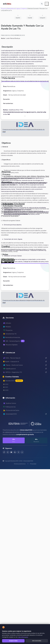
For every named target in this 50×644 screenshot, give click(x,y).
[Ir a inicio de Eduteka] (7, 4)
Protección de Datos (11, 410)
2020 (6, 390)
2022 (6, 384)
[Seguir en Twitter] (19, 452)
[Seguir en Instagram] (8, 452)
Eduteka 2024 (13, 381)
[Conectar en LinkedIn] (15, 452)
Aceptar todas (13, 641)
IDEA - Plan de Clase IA (25, 358)
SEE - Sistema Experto (14, 341)
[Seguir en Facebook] (4, 452)
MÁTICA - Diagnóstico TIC (25, 372)
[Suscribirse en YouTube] (12, 452)
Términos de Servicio (20, 464)
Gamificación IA (25, 369)
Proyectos (8, 330)
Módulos (7, 327)
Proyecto (4, 8)
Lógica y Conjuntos (21, 8)
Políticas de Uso (10, 407)
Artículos (7, 323)
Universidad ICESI (25, 414)
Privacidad (33, 464)
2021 (6, 387)
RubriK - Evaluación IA (25, 362)
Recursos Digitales (10, 345)
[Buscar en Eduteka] (42, 4)
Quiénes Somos (10, 403)
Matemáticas (11, 8)
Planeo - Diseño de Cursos (25, 365)
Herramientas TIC (10, 334)
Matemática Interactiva (12, 337)
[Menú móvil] (47, 4)
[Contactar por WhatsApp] (23, 452)
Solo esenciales (37, 641)
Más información (23, 637)
